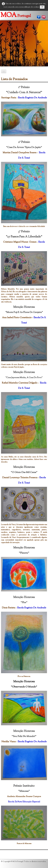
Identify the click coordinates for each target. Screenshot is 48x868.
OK (42, 7)
